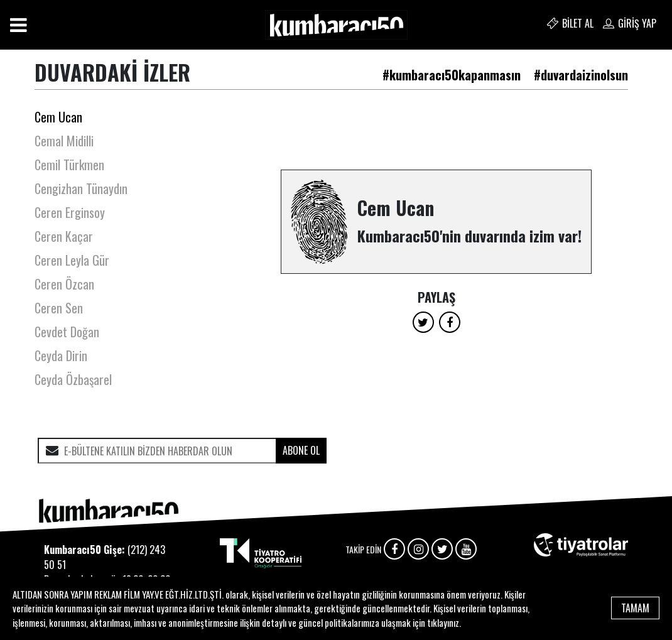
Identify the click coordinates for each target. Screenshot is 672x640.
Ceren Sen (59, 308)
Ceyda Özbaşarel (73, 379)
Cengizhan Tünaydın (81, 188)
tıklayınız (443, 622)
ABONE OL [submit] (301, 450)
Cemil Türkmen (69, 165)
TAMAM (635, 608)
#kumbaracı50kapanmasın (452, 75)
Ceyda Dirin (61, 355)
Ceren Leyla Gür (72, 260)
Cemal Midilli (64, 141)
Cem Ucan (58, 117)
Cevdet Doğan (67, 332)
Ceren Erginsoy (70, 212)
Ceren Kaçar (64, 236)
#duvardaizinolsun (581, 75)
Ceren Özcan (64, 284)
